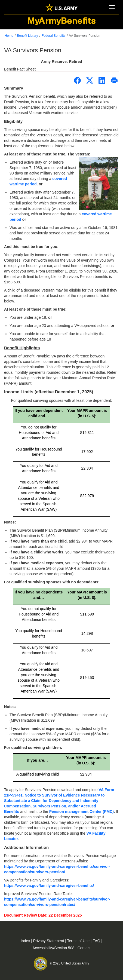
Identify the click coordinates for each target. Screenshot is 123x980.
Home (9, 36)
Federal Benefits (53, 36)
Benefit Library (27, 36)
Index (26, 941)
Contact (84, 948)
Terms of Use (79, 941)
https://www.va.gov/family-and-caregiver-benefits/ (49, 886)
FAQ (97, 941)
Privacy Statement (49, 941)
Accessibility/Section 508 (54, 948)
